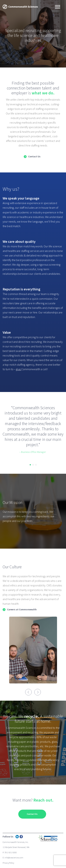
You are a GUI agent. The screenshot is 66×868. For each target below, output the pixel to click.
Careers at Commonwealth (22, 610)
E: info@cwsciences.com (13, 858)
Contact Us (34, 157)
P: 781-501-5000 (10, 852)
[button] (30, 465)
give (19, 369)
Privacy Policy (8, 863)
